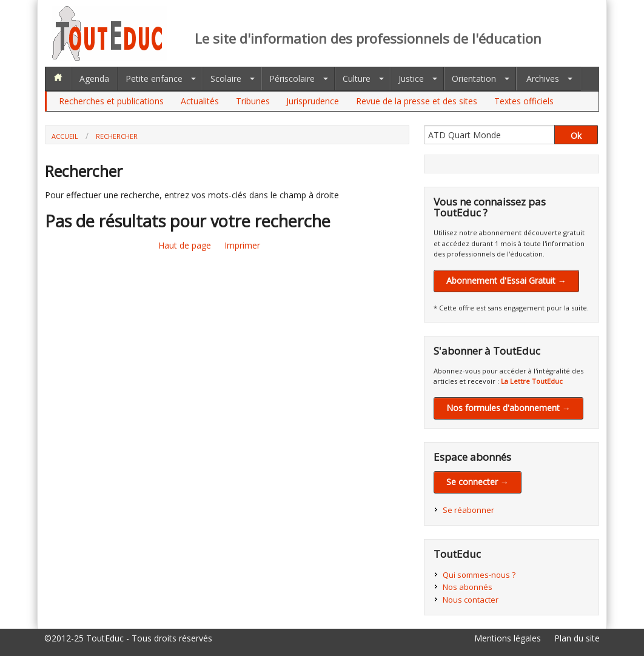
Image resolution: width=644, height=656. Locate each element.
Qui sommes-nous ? (479, 575)
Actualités (200, 101)
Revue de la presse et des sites (417, 101)
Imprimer (242, 245)
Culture (357, 79)
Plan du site (577, 638)
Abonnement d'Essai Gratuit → (506, 280)
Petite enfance (154, 79)
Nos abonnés (468, 587)
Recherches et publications (111, 101)
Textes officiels (524, 101)
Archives (543, 79)
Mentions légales (508, 638)
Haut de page (185, 245)
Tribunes (253, 101)
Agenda (94, 79)
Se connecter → (478, 482)
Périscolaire (292, 79)
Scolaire (226, 79)
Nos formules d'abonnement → (508, 408)
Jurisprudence (313, 101)
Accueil (65, 136)
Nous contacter (471, 600)
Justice (411, 79)
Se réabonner (468, 510)
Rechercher (117, 136)
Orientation (474, 79)
